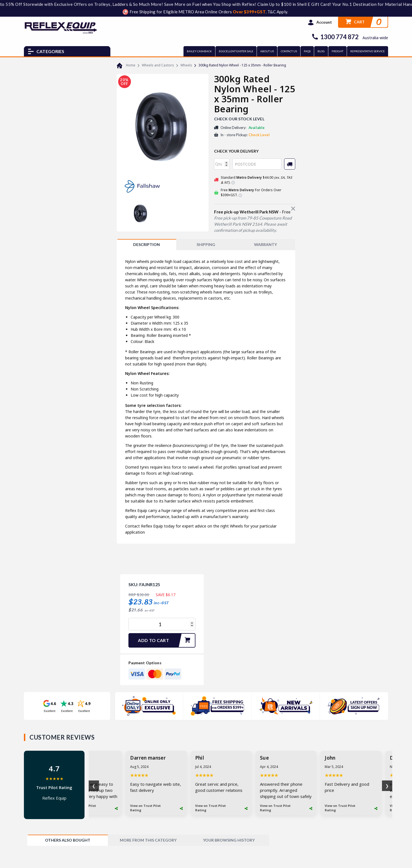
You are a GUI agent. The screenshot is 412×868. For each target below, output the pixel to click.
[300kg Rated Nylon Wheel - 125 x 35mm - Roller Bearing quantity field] (162, 624)
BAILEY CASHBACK (199, 51)
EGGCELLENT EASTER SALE (236, 51)
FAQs (307, 51)
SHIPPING (206, 244)
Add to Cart (166, 640)
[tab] (147, 245)
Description (147, 244)
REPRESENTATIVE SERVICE (368, 51)
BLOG (321, 51)
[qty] (222, 164)
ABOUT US (267, 51)
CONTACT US (289, 51)
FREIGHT (337, 51)
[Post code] (257, 164)
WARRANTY (265, 244)
